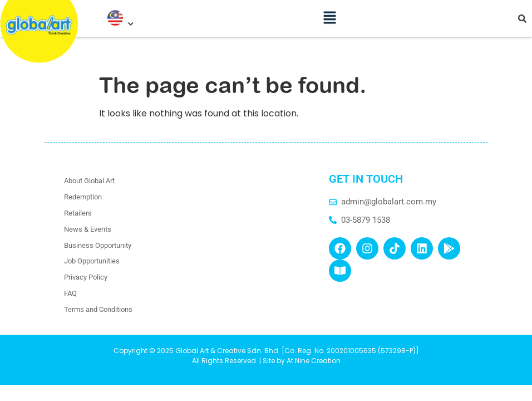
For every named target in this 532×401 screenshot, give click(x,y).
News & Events (88, 229)
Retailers (78, 213)
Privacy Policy (86, 277)
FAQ (70, 293)
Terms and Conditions (98, 309)
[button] (330, 14)
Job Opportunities (92, 261)
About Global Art (89, 181)
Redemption (83, 197)
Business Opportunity (98, 245)
